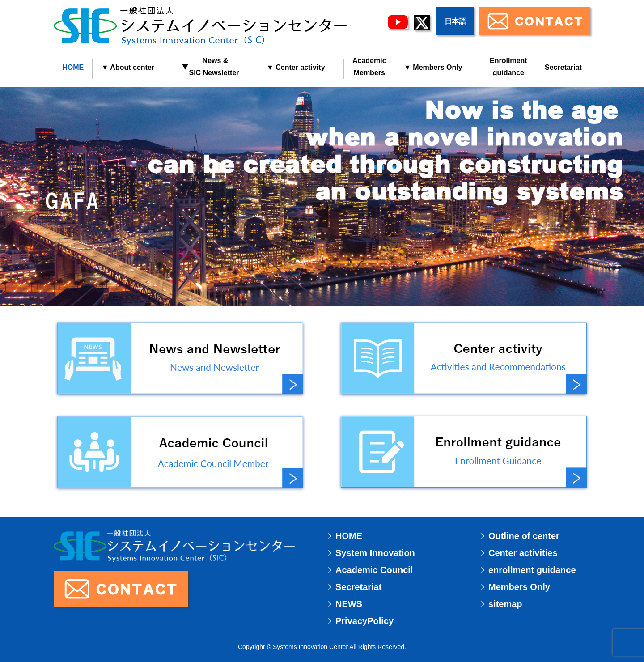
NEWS (349, 604)
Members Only (519, 587)
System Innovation (375, 553)
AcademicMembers (369, 67)
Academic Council (374, 570)
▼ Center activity (296, 67)
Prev (12, 331)
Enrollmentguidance (508, 67)
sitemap (505, 604)
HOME (73, 67)
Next (632, 331)
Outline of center (524, 536)
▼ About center (128, 67)
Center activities (523, 553)
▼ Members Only (433, 67)
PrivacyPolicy (364, 621)
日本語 (455, 21)
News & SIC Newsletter (210, 67)
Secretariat (563, 67)
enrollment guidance (532, 570)
